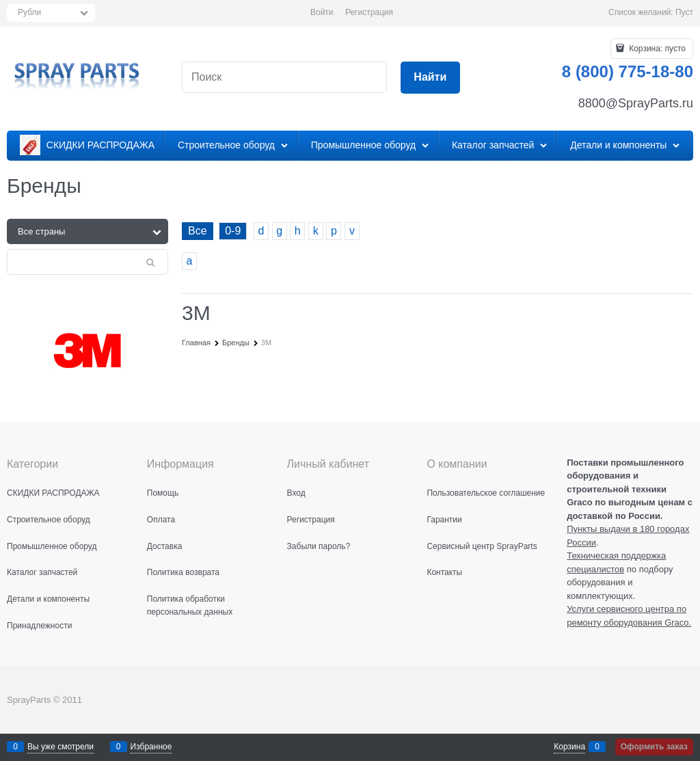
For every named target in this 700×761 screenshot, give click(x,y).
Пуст (684, 12)
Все (198, 231)
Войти (322, 12)
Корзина (569, 747)
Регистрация (369, 12)
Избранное (151, 747)
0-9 (233, 231)
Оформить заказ (654, 747)
